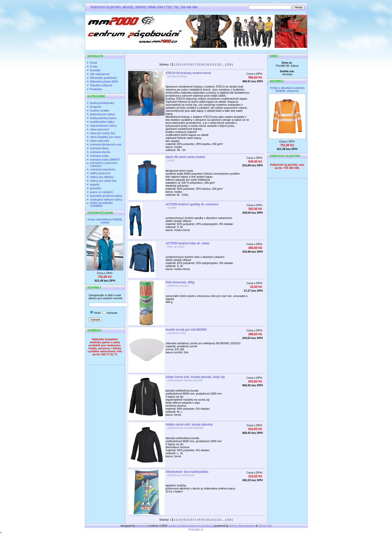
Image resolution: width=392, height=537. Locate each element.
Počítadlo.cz (196, 529)
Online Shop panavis (242, 526)
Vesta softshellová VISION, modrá (105, 221)
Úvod (94, 63)
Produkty (96, 89)
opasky (95, 184)
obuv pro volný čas (103, 133)
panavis (141, 526)
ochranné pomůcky (103, 169)
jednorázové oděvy (103, 114)
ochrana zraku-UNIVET (105, 160)
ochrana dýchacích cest (106, 144)
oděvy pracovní (100, 173)
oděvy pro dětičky (102, 177)
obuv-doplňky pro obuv (105, 137)
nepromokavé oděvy (103, 126)
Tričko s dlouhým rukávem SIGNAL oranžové (287, 89)
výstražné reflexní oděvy (106, 200)
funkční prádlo (100, 110)
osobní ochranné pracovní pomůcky (190, 526)
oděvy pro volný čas (103, 181)
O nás (94, 66)
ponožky (96, 188)
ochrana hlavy (99, 148)
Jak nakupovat (100, 74)
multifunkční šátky (102, 122)
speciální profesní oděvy (106, 196)
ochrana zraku (100, 156)
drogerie (96, 107)
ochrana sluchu (100, 152)
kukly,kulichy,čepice (103, 118)
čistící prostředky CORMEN (102, 204)
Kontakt (95, 70)
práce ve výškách (102, 192)
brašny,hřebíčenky (102, 103)
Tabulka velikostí (101, 85)
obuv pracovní (100, 129)
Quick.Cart (265, 526)
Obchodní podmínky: (104, 78)
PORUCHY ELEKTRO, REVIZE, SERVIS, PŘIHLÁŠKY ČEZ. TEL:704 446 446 (144, 7)
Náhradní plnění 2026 (104, 82)
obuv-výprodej (100, 141)
